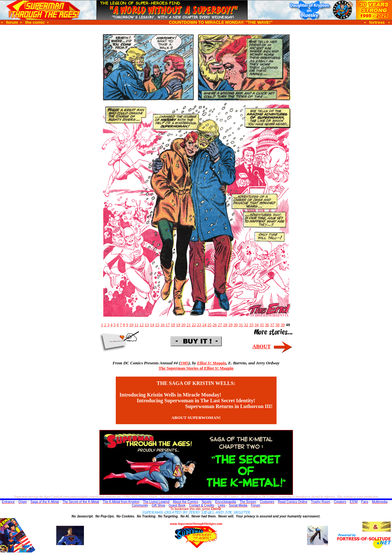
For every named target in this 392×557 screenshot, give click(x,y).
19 (178, 325)
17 (168, 325)
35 (262, 325)
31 (241, 325)
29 (230, 325)
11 (137, 325)
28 (225, 325)
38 (277, 325)
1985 (184, 363)
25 (210, 325)
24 (204, 325)
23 (199, 325)
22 (194, 325)
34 (256, 325)
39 (283, 325)
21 (189, 325)
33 (251, 325)
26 (215, 325)
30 (236, 325)
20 (183, 325)
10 (131, 325)
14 (152, 325)
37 (272, 325)
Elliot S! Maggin (212, 363)
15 (157, 325)
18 (173, 325)
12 (142, 325)
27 (220, 325)
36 (267, 325)
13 (147, 325)
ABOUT (262, 347)
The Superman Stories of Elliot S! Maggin (196, 368)
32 (246, 325)
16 (163, 325)
